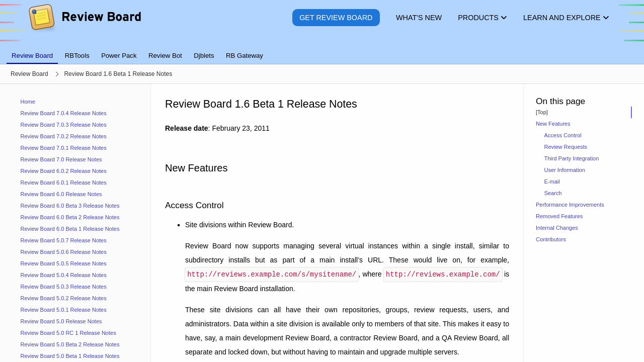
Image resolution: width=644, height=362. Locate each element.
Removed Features (559, 216)
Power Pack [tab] (119, 56)
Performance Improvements (570, 205)
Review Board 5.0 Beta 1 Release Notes (70, 356)
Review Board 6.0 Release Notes (61, 194)
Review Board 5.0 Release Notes (61, 321)
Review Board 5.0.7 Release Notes (64, 240)
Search (553, 193)
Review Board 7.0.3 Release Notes (64, 125)
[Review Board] (84, 25)
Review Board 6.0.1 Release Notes (64, 183)
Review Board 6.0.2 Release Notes (64, 171)
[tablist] (322, 50)
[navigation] (75, 223)
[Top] (542, 112)
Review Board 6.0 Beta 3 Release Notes (70, 206)
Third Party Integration (572, 158)
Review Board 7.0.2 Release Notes (64, 136)
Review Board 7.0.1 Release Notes (64, 148)
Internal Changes (557, 228)
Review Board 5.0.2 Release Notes (64, 298)
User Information (565, 170)
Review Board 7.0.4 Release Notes (64, 113)
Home (28, 102)
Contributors (551, 239)
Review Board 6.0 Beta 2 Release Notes (70, 217)
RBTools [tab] (77, 56)
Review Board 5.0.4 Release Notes (64, 275)
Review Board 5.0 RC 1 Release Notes (68, 333)
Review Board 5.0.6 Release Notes (64, 252)
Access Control (563, 135)
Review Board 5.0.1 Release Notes (64, 310)
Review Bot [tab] (165, 56)
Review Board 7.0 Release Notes (61, 159)
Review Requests (566, 147)
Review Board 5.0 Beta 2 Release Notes (70, 344)
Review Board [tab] (32, 56)
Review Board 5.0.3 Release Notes (64, 287)
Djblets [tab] (204, 56)
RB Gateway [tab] (245, 56)
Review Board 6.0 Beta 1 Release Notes (70, 229)
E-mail (552, 182)
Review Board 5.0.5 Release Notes (64, 263)
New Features (553, 124)
